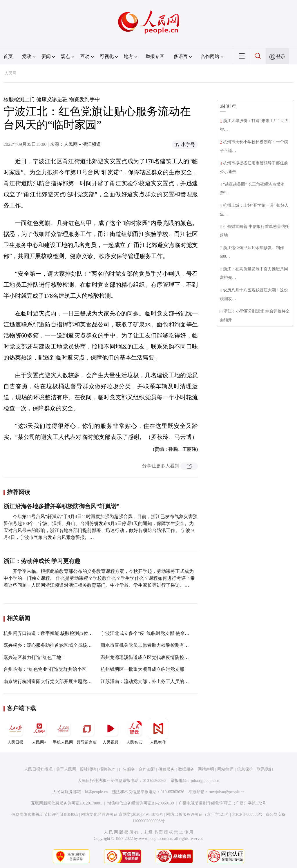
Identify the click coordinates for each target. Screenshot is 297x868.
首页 (8, 56)
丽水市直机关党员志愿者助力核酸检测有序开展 (149, 645)
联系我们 (265, 769)
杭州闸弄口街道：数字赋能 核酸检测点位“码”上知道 (57, 633)
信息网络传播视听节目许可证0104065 (45, 815)
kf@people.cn (96, 792)
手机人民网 (63, 731)
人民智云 (134, 731)
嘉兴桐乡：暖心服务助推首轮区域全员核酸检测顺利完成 (61, 645)
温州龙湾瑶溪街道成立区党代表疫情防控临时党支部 (154, 657)
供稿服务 (166, 769)
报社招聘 (88, 769)
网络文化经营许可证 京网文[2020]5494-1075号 (122, 815)
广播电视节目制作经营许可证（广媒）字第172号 (222, 803)
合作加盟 (147, 769)
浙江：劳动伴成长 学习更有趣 (42, 561)
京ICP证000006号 (247, 815)
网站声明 (206, 769)
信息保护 (245, 769)
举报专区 (155, 56)
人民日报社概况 (38, 769)
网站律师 (225, 769)
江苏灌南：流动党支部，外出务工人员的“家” (147, 681)
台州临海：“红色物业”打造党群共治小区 (45, 669)
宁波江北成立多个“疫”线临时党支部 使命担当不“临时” (156, 633)
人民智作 (158, 731)
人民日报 (15, 731)
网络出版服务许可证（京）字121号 (198, 815)
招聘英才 (107, 769)
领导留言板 (87, 731)
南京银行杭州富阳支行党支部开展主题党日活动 (52, 681)
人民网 (10, 73)
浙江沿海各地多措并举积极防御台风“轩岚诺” (61, 506)
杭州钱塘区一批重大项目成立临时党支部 (142, 669)
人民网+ (39, 731)
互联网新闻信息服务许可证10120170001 (67, 803)
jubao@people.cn (205, 781)
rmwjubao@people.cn (227, 792)
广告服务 (127, 769)
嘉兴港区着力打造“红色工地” (33, 657)
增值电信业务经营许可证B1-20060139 (141, 803)
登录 (281, 56)
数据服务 (186, 769)
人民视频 (111, 731)
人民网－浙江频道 (82, 144)
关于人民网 (66, 769)
